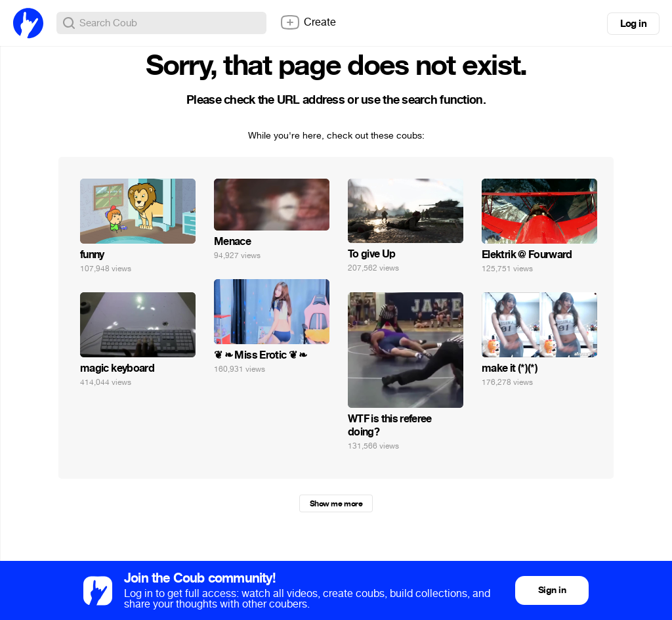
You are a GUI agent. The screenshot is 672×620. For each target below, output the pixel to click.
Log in (633, 24)
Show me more (336, 504)
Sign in (552, 590)
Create (308, 22)
